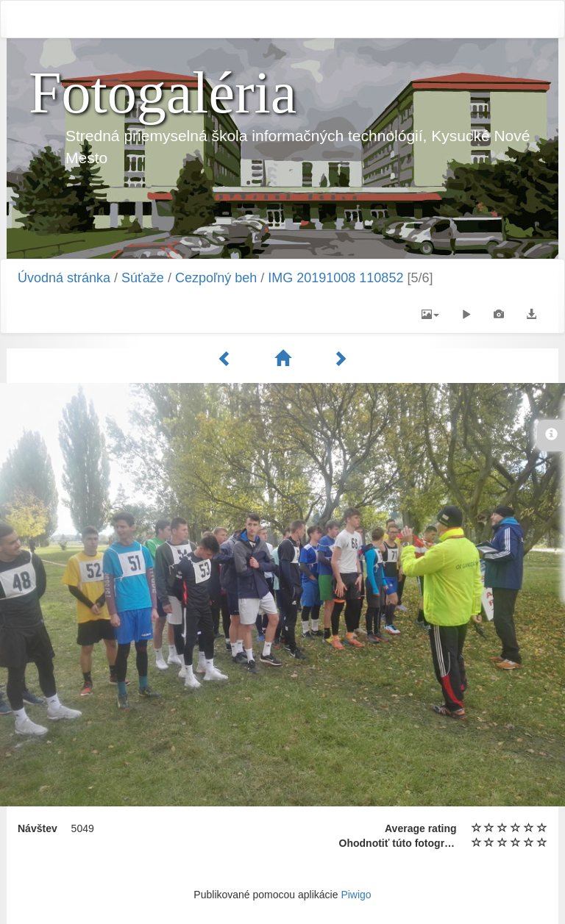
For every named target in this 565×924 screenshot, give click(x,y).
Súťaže (143, 278)
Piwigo (356, 895)
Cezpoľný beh (216, 278)
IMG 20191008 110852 (335, 278)
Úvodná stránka (64, 278)
